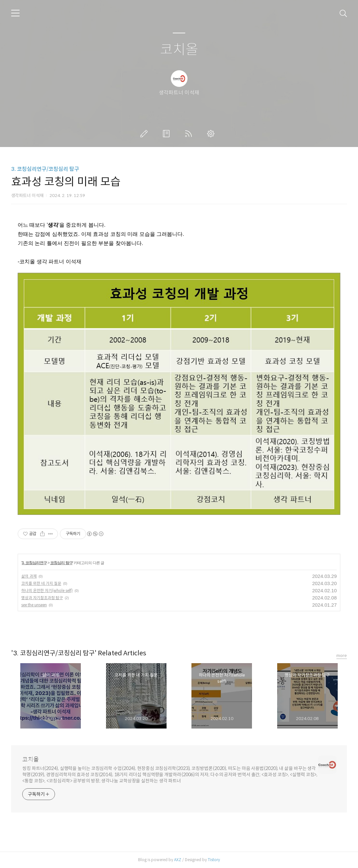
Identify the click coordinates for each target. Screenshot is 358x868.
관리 (212, 134)
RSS (190, 134)
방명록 (168, 134)
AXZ (178, 860)
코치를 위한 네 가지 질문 (41, 583)
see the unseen (34, 605)
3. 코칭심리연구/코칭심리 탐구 (45, 169)
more (342, 655)
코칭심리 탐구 (61, 563)
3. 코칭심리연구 (34, 563)
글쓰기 (145, 134)
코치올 (179, 50)
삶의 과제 (29, 576)
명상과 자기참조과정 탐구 (42, 598)
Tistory (214, 860)
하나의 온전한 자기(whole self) (47, 590)
